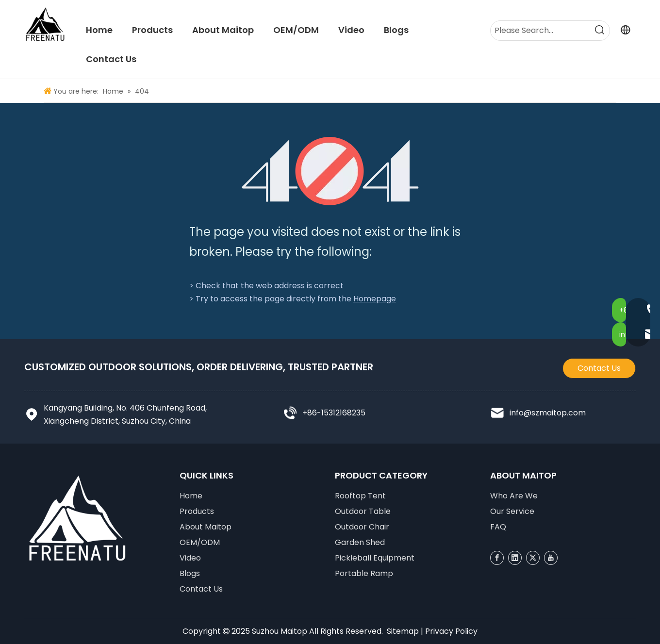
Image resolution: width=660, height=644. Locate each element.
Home (191, 496)
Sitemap (403, 631)
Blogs (190, 573)
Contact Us (599, 368)
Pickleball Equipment (375, 558)
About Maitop (206, 527)
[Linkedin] (515, 558)
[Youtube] (551, 558)
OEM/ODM (200, 542)
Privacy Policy (451, 631)
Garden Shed (360, 542)
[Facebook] (497, 558)
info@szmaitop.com (548, 413)
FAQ (498, 527)
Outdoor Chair (362, 527)
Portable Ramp (364, 573)
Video (190, 558)
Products (197, 511)
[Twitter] (533, 558)
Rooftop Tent (360, 496)
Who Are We (514, 496)
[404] (330, 171)
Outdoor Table (363, 511)
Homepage (375, 299)
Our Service (512, 511)
